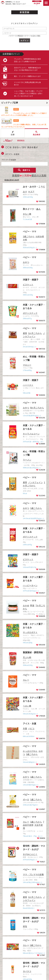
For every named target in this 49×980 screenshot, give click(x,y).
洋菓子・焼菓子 (31, 280)
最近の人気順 (38, 176)
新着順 (16, 176)
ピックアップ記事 (10, 103)
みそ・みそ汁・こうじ (34, 187)
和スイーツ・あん (32, 209)
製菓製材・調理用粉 (33, 652)
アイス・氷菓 (30, 724)
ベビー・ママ (30, 232)
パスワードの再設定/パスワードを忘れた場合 (24, 36)
